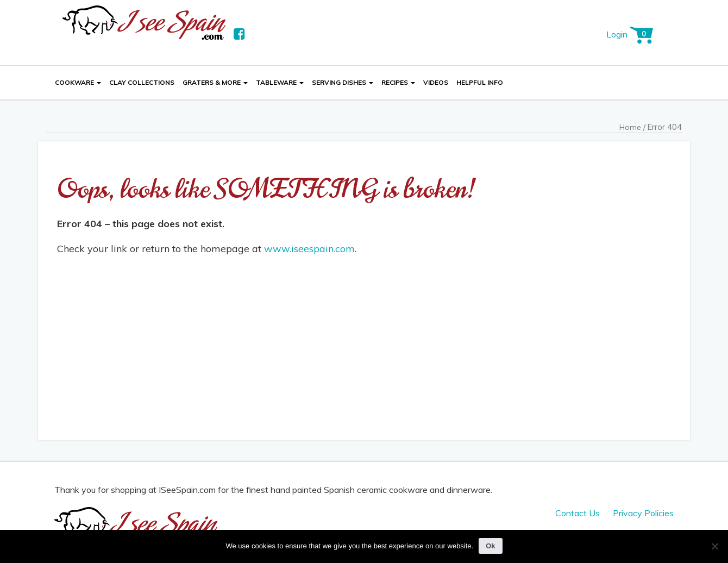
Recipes (398, 82)
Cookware (78, 82)
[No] (714, 546)
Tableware (280, 82)
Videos (436, 82)
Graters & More (215, 82)
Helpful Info (480, 82)
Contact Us (578, 513)
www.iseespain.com (309, 249)
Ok (490, 546)
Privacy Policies (643, 513)
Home (630, 127)
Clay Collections (142, 82)
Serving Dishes (343, 82)
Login (617, 34)
